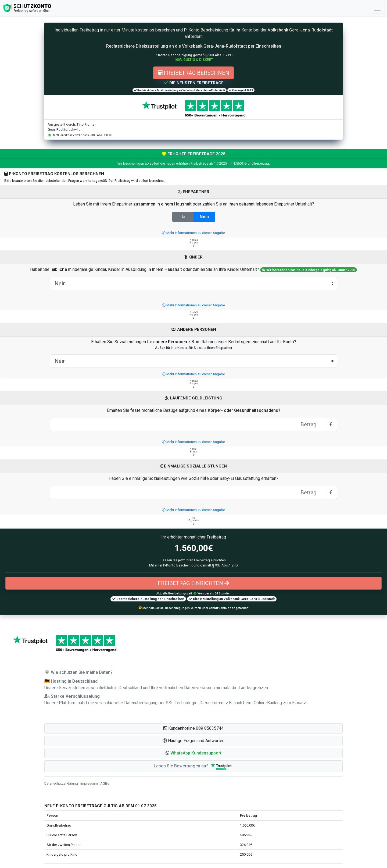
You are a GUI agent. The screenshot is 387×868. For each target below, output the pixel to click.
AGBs (105, 783)
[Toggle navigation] (377, 8)
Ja (183, 216)
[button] (193, 753)
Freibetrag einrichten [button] (193, 583)
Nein (204, 216)
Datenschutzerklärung (61, 783)
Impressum (89, 783)
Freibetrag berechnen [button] (194, 73)
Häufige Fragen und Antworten (193, 741)
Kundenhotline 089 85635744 (193, 728)
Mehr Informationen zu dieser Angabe (193, 233)
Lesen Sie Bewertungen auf (193, 766)
